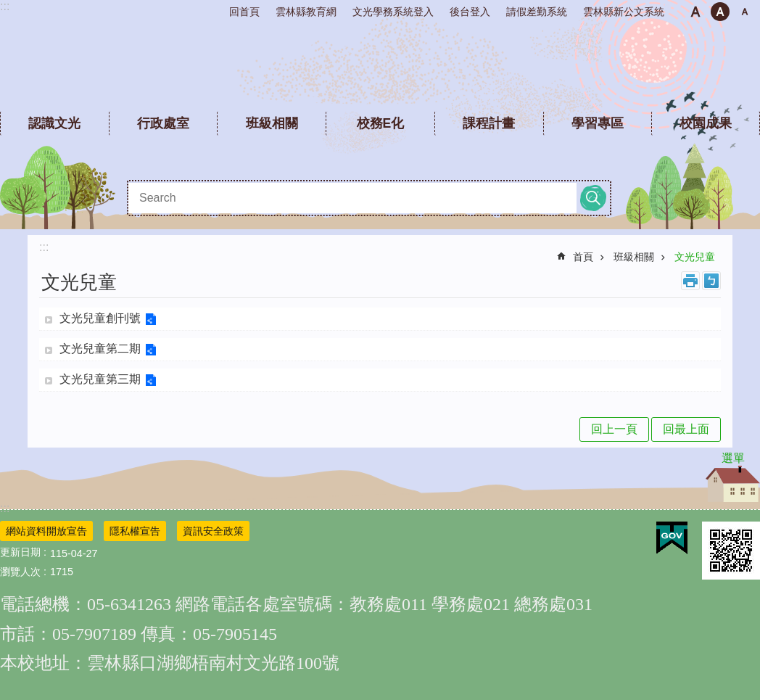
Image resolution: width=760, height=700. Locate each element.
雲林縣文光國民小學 (380, 65)
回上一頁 (614, 429)
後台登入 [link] (470, 12)
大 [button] (745, 12)
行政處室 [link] (163, 123)
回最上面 (686, 429)
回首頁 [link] (244, 12)
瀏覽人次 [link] (20, 572)
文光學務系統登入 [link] (393, 12)
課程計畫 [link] (489, 123)
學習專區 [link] (598, 123)
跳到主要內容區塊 (8, 8)
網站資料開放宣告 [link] (46, 531)
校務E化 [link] (381, 123)
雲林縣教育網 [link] (306, 12)
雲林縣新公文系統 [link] (624, 12)
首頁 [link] (583, 257)
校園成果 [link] (706, 123)
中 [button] (720, 12)
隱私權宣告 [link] (135, 531)
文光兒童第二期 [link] (100, 349)
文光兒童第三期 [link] (100, 379)
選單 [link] (733, 458)
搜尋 (593, 198)
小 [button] (695, 12)
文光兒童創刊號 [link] (100, 318)
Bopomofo (711, 281)
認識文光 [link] (54, 123)
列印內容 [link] (690, 281)
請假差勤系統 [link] (537, 12)
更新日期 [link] (20, 552)
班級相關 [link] (272, 123)
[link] (672, 538)
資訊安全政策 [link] (213, 531)
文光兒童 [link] (695, 257)
